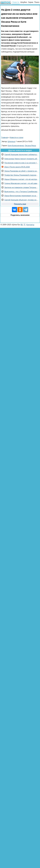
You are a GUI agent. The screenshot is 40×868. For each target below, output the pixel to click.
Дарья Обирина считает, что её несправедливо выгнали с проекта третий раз (21, 179)
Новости (16, 2)
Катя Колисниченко (16, 146)
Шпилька (12, 141)
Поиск (37, 2)
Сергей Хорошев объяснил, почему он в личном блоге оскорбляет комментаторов (21, 200)
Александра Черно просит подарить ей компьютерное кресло (21, 159)
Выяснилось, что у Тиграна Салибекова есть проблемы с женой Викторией (21, 192)
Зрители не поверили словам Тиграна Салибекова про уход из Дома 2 (21, 187)
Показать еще (20, 204)
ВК (22, 225)
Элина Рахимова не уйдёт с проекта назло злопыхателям (21, 171)
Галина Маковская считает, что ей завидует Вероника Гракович (21, 183)
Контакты (30, 225)
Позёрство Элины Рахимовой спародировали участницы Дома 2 (21, 175)
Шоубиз (24, 2)
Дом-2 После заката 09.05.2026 (17, 167)
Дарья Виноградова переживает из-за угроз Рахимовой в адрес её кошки (21, 196)
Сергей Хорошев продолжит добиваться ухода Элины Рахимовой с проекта (21, 154)
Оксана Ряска (30, 146)
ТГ (25, 225)
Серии (31, 2)
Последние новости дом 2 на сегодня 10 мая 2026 (21, 163)
